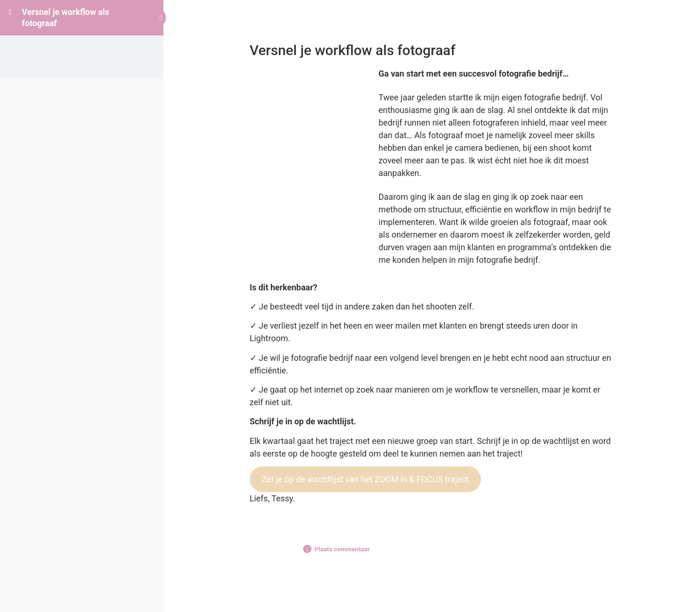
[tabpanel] (432, 286)
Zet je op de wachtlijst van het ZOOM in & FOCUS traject (365, 479)
